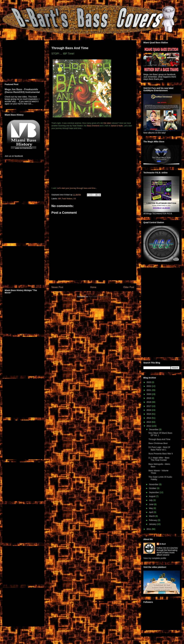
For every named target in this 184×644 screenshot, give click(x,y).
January (153, 524)
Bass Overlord (93, 126)
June (151, 504)
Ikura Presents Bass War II (161, 454)
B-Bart (163, 544)
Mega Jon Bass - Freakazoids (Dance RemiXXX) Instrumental (22, 91)
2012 (149, 426)
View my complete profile (155, 558)
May (151, 508)
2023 (149, 382)
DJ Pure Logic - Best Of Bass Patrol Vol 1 (159, 448)
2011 (149, 529)
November (154, 484)
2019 (149, 398)
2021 (149, 390)
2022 (149, 386)
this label (107, 123)
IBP (60, 199)
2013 (149, 422)
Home (93, 287)
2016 (149, 410)
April (151, 512)
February (153, 520)
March (152, 516)
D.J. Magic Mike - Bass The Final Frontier (159, 459)
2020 (149, 394)
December (154, 429)
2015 (149, 414)
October (153, 488)
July (151, 500)
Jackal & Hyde (117, 126)
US (75, 199)
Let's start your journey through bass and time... (77, 188)
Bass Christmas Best (158, 443)
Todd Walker (67, 199)
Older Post (129, 287)
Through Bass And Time (159, 439)
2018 (149, 402)
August (152, 496)
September (154, 492)
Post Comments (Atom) (98, 297)
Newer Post (57, 287)
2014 (149, 418)
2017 (149, 406)
